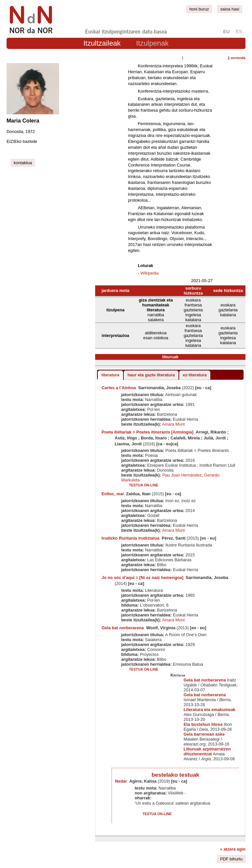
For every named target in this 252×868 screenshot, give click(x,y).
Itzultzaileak (102, 43)
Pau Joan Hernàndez (182, 475)
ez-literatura (195, 375)
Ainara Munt (173, 424)
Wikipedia (149, 273)
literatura (110, 375)
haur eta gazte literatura (151, 375)
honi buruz (199, 9)
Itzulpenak (152, 43)
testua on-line (144, 485)
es (239, 32)
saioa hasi (230, 9)
